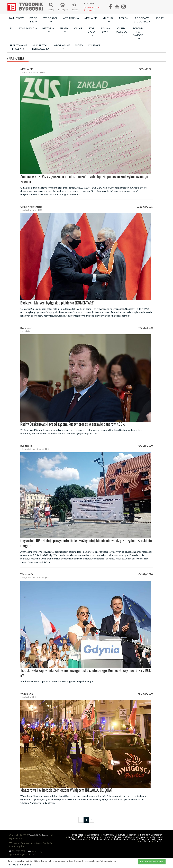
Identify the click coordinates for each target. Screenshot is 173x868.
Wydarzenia (71, 18)
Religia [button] (64, 30)
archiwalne (145, 841)
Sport (71, 837)
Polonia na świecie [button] (138, 33)
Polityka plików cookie (19, 865)
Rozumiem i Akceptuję (152, 861)
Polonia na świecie (101, 839)
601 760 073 (17, 851)
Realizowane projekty (18, 47)
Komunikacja (28, 28)
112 (80, 837)
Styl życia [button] (92, 32)
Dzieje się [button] (33, 20)
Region (133, 835)
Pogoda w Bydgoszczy (142, 20)
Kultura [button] (108, 20)
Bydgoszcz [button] (50, 20)
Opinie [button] (78, 30)
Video (79, 45)
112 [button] (12, 30)
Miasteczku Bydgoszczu (40, 47)
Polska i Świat (156, 837)
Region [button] (124, 20)
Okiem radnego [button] (121, 32)
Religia (118, 837)
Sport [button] (160, 20)
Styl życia (140, 837)
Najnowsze (17, 18)
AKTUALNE (91, 18)
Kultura (122, 835)
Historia (106, 837)
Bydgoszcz (78, 835)
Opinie (128, 837)
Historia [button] (48, 30)
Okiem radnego (80, 839)
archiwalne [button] (62, 47)
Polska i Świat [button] (105, 32)
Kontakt (94, 45)
